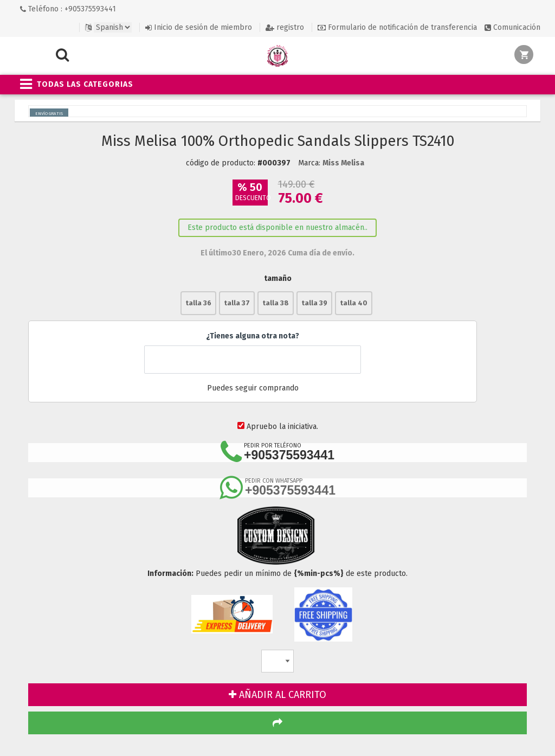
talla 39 (314, 303)
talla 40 (354, 303)
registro (285, 27)
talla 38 (276, 303)
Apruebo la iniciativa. (282, 427)
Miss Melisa (343, 163)
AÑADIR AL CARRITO (277, 695)
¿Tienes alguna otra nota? (253, 336)
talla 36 (198, 303)
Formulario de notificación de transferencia (397, 27)
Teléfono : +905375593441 (68, 9)
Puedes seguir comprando (253, 388)
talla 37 (237, 303)
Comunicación (512, 27)
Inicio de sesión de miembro (199, 27)
